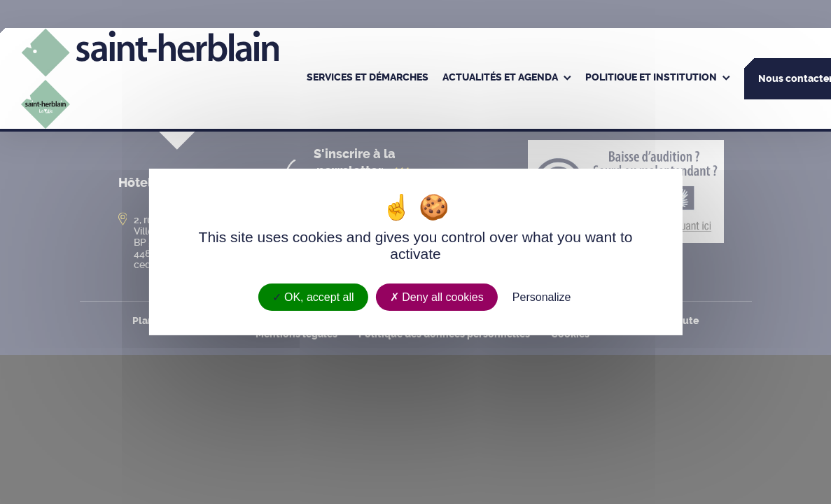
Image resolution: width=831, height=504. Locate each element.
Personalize (542, 297)
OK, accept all (313, 297)
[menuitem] (368, 78)
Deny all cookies (437, 297)
